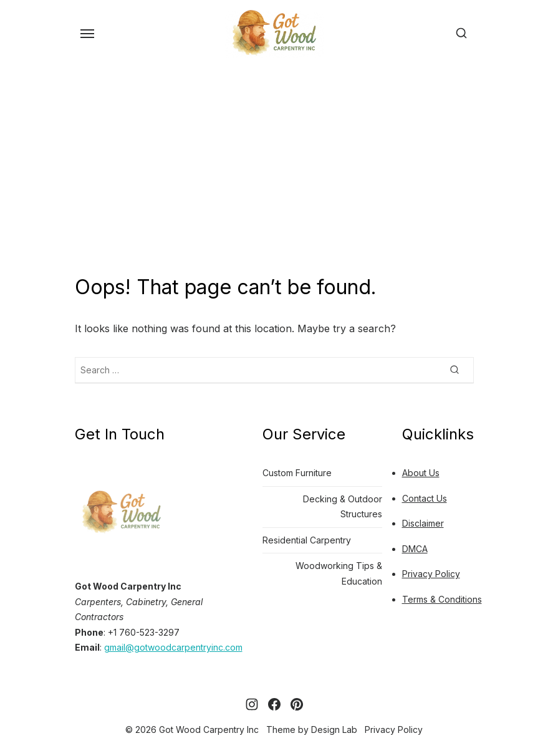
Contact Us (425, 498)
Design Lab (334, 730)
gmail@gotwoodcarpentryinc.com (173, 647)
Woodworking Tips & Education (339, 573)
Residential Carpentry (307, 540)
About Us (421, 473)
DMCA (415, 549)
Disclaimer (423, 523)
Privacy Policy (431, 574)
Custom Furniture (297, 473)
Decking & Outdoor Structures (343, 507)
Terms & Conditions (442, 599)
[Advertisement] (274, 168)
